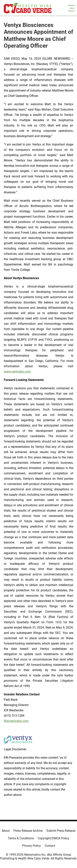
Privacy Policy (31, 846)
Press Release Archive (28, 831)
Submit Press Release (61, 831)
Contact (50, 846)
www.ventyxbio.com (17, 372)
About (6, 831)
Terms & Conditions (21, 838)
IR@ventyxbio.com (16, 721)
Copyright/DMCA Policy (53, 838)
